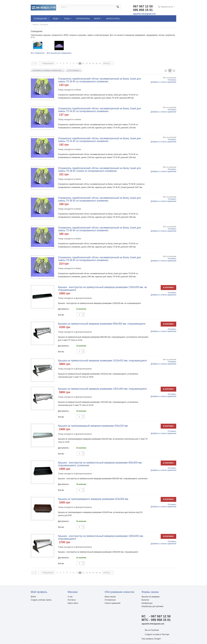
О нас (70, 597)
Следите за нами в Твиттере (157, 634)
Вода (56, 19)
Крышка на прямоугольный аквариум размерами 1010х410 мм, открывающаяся (102, 361)
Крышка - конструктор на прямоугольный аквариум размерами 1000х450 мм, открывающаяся (101, 537)
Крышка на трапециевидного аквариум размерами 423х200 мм (93, 499)
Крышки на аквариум (151, 597)
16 (100, 63)
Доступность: (64, 309)
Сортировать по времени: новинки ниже (48, 70)
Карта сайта (73, 603)
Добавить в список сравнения (163, 82)
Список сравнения (113, 603)
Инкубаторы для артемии (152, 606)
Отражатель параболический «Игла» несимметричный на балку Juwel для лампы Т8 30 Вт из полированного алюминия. (99, 80)
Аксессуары (113, 19)
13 (90, 63)
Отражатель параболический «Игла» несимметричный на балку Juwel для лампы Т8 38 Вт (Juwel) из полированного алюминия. (99, 170)
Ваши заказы (110, 597)
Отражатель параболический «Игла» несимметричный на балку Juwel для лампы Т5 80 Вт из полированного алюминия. (99, 229)
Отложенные (110, 600)
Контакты (72, 600)
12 (87, 63)
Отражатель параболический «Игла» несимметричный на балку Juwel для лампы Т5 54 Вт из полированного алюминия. (99, 110)
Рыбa (68, 19)
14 (93, 63)
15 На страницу (74, 70)
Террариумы (83, 19)
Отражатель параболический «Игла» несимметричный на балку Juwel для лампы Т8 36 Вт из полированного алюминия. (99, 199)
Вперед (108, 63)
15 (96, 63)
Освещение (41, 19)
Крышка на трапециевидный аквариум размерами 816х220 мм (93, 426)
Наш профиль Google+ (151, 639)
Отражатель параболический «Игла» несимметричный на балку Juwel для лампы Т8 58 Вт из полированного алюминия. (99, 259)
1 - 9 (34, 63)
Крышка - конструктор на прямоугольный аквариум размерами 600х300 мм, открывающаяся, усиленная (100, 464)
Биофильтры (147, 603)
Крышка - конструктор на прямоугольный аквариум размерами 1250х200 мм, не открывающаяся (102, 289)
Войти (33, 597)
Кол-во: (61, 315)
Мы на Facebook (152, 630)
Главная (35, 25)
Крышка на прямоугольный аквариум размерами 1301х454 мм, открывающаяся (102, 389)
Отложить (172, 80)
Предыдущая (47, 63)
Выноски (145, 600)
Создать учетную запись (41, 600)
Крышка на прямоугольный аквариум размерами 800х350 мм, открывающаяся (102, 324)
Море (98, 19)
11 (83, 63)
